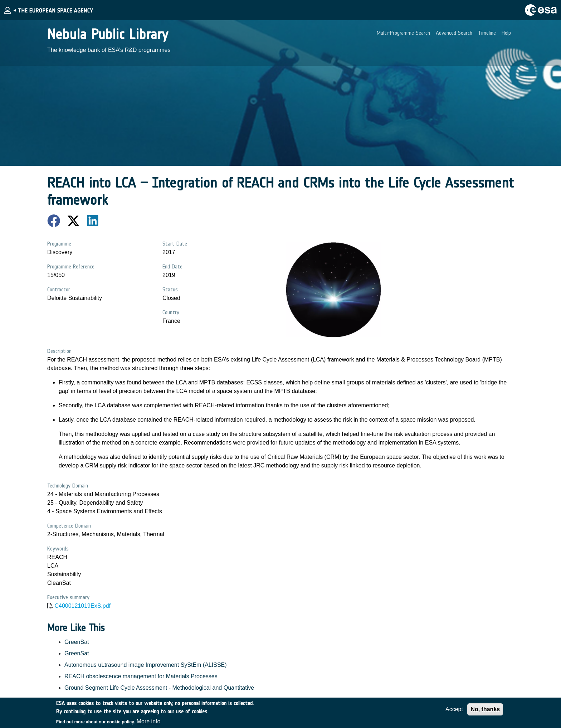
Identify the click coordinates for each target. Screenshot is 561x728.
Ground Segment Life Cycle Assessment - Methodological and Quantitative (159, 688)
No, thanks (485, 712)
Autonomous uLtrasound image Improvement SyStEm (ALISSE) (146, 665)
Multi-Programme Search (403, 33)
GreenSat (77, 642)
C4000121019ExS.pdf (82, 606)
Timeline (487, 33)
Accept (454, 712)
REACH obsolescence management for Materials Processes (141, 676)
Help (506, 33)
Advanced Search (454, 33)
